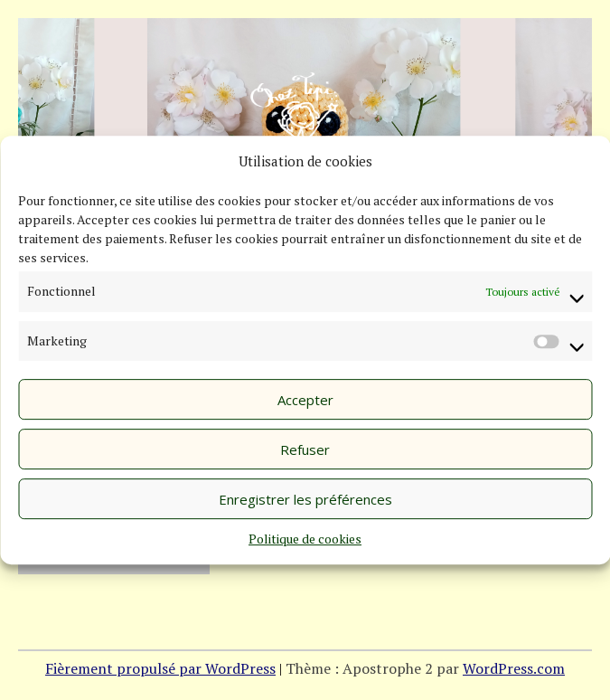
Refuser (305, 449)
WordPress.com (514, 668)
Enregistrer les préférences (305, 499)
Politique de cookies (305, 539)
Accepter (305, 400)
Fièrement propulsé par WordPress (160, 668)
